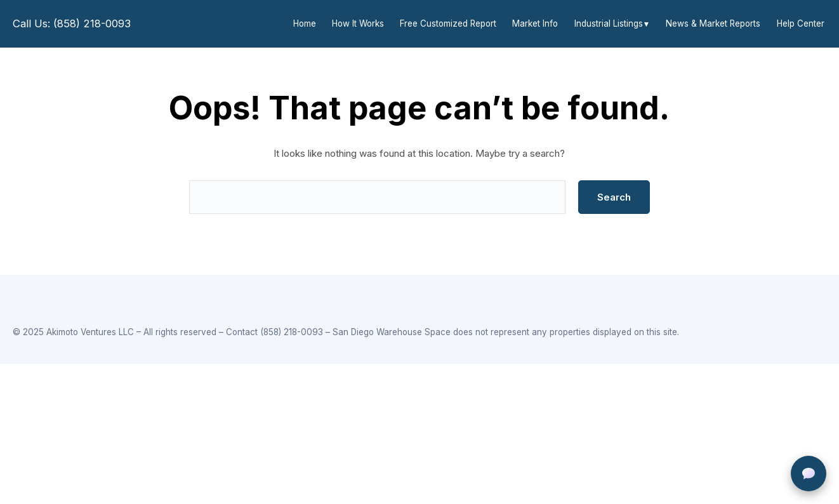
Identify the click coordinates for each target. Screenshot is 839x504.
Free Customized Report (448, 23)
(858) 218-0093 (292, 332)
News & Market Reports (713, 23)
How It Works (358, 23)
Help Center (801, 23)
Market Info (535, 23)
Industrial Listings (609, 23)
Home (305, 23)
